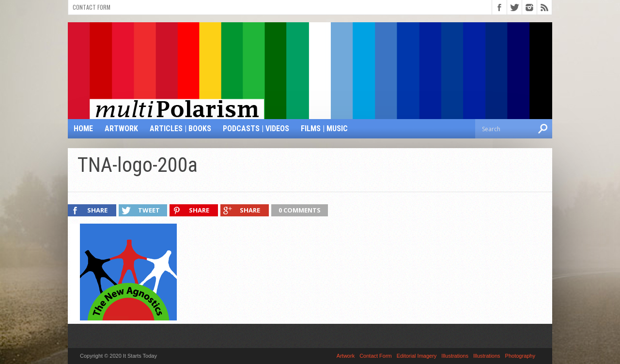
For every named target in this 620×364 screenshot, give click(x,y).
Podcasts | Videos (256, 129)
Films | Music (324, 129)
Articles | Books (180, 129)
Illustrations (455, 356)
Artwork (121, 129)
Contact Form (92, 7)
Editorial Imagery (417, 356)
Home (83, 129)
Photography (520, 356)
